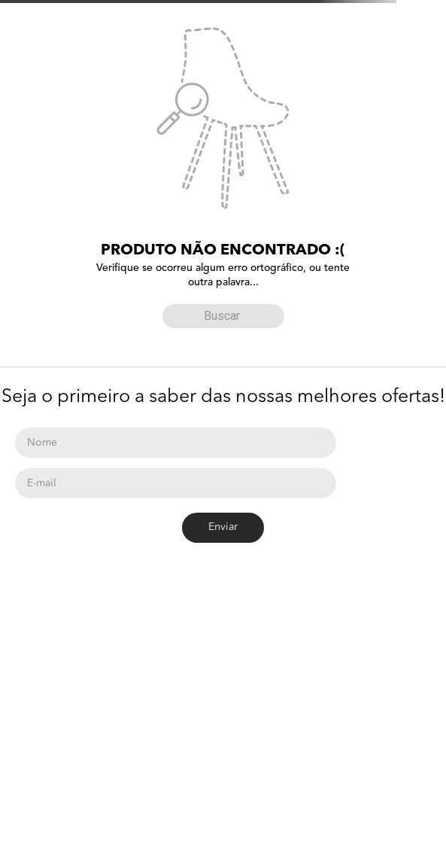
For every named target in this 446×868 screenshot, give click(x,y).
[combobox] (223, 313)
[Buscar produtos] (178, 317)
